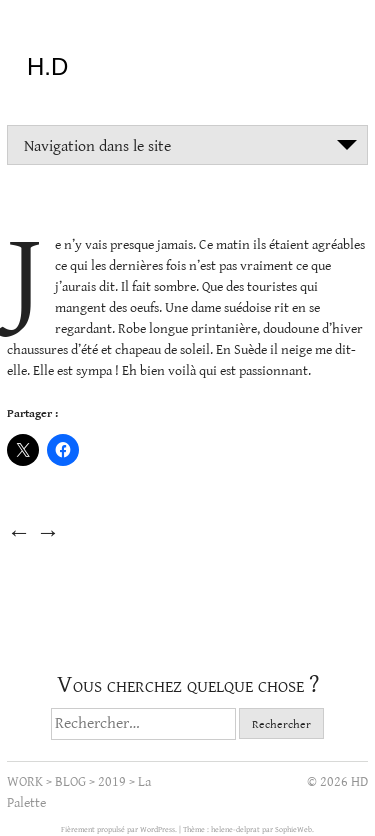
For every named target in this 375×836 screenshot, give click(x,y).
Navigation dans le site (97, 146)
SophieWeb (293, 829)
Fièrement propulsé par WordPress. (120, 829)
